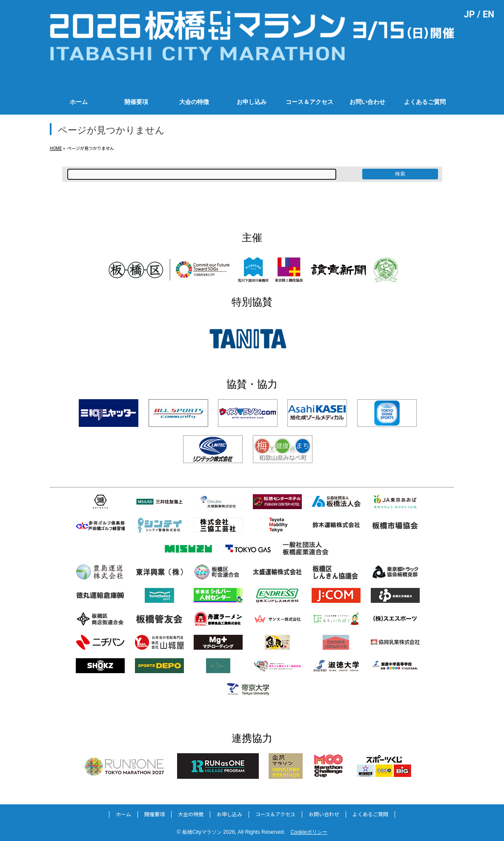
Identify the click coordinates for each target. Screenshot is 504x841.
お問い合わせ (324, 815)
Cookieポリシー (309, 832)
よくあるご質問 (370, 815)
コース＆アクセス (275, 815)
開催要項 (155, 815)
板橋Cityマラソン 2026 (209, 832)
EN (488, 14)
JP (470, 14)
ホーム (123, 815)
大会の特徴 (191, 815)
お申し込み (229, 815)
